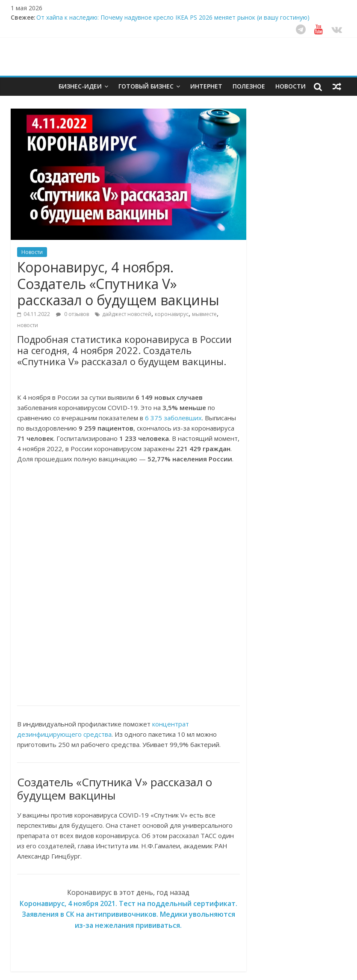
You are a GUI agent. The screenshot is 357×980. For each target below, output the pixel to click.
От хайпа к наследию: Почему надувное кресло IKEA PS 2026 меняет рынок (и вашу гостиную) (173, 17)
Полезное (249, 86)
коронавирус (172, 314)
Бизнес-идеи (80, 86)
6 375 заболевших (173, 418)
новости (28, 325)
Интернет (206, 86)
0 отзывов (72, 314)
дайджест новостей (127, 314)
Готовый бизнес (146, 86)
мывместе (204, 314)
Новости (291, 86)
